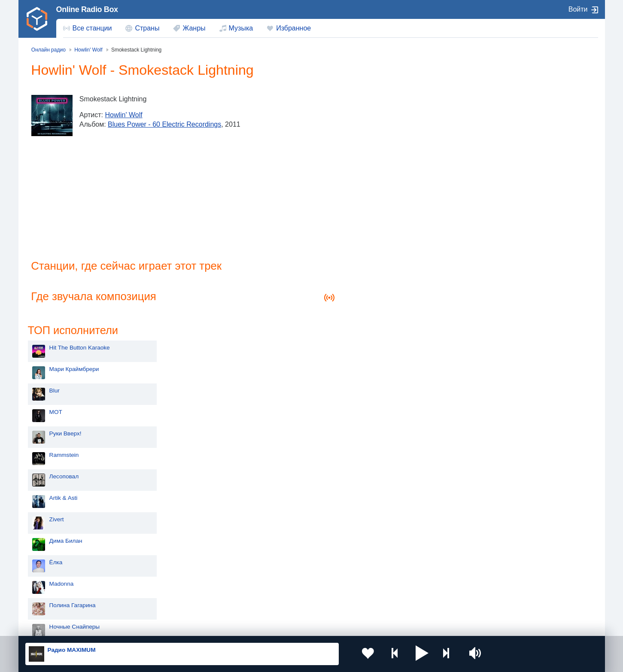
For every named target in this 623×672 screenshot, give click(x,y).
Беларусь (53, 602)
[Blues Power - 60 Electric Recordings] (53, 116)
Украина (167, 559)
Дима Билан (384, 279)
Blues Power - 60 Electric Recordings (165, 124)
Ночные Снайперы (392, 365)
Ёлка (374, 300)
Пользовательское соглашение (132, 626)
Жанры (194, 28)
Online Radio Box (87, 9)
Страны (147, 28)
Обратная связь (280, 626)
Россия (50, 559)
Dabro (375, 386)
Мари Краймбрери (392, 107)
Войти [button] (578, 9)
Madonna (379, 322)
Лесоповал (382, 214)
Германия (400, 602)
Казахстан (401, 559)
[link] (37, 19)
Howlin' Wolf (124, 115)
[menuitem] (88, 28)
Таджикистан (173, 573)
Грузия (165, 602)
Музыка (241, 28)
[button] (410, 654)
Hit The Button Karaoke (397, 86)
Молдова (284, 559)
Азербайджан (290, 602)
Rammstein (382, 193)
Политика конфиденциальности (215, 626)
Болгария (400, 573)
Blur (372, 129)
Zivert (374, 257)
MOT (374, 150)
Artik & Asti (381, 236)
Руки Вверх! (383, 172)
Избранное (293, 28)
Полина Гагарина (390, 343)
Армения (283, 573)
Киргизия (53, 573)
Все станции (92, 28)
